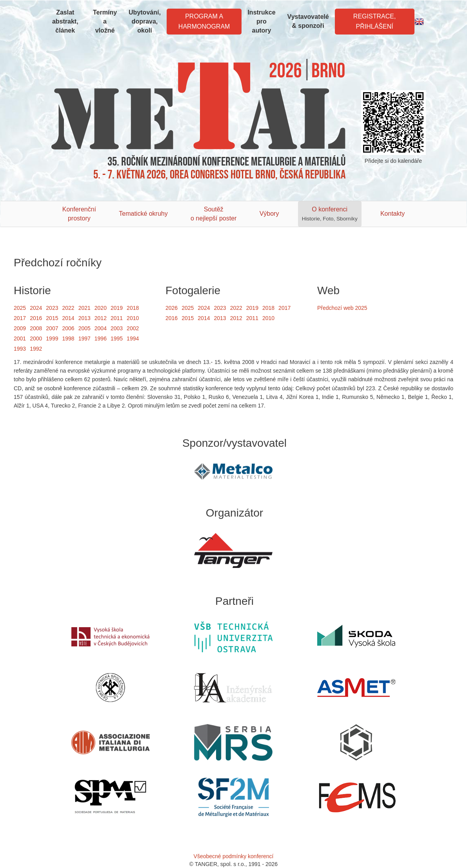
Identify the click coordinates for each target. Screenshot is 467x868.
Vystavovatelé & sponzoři (308, 21)
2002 (133, 328)
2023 (52, 308)
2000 (36, 338)
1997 (84, 338)
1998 (68, 338)
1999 (52, 338)
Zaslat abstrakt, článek (65, 21)
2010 (133, 318)
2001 (20, 338)
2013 (84, 318)
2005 (84, 328)
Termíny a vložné (105, 21)
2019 (117, 308)
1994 (133, 338)
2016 (36, 318)
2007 (52, 328)
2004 (101, 328)
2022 (68, 308)
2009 (20, 328)
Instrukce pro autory (261, 21)
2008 (36, 328)
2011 (117, 318)
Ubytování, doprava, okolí (145, 21)
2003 (117, 328)
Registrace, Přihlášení (374, 21)
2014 (68, 318)
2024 (36, 308)
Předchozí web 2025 (342, 308)
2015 (52, 318)
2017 (20, 318)
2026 (172, 308)
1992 (36, 349)
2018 (133, 308)
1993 (20, 349)
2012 (101, 318)
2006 (68, 328)
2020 (101, 308)
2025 (20, 308)
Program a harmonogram (204, 21)
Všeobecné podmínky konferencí (234, 856)
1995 (117, 338)
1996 (101, 338)
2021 (84, 308)
